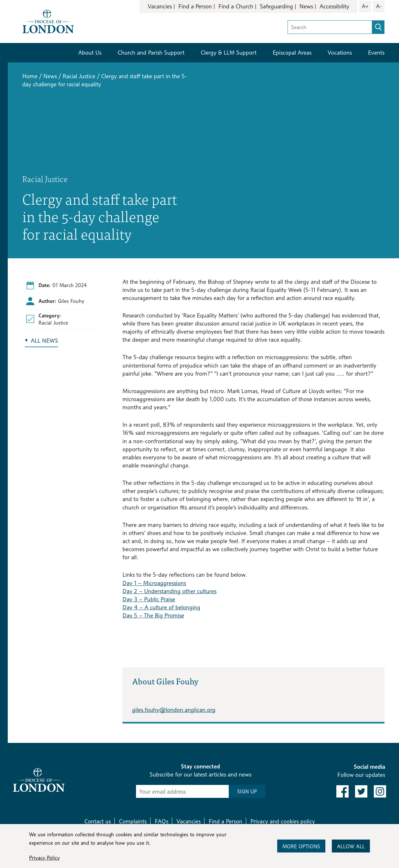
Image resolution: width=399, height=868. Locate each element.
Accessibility (334, 6)
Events (376, 53)
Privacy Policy (44, 858)
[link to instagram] (380, 791)
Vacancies (160, 6)
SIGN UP (247, 792)
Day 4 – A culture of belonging (161, 607)
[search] (378, 27)
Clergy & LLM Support (229, 53)
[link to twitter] (361, 791)
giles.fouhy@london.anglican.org (174, 710)
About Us (90, 53)
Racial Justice (79, 76)
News (306, 6)
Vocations (340, 53)
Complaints (133, 821)
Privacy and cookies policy (283, 821)
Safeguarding (276, 6)
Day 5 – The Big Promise (153, 615)
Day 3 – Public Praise (149, 599)
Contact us (98, 821)
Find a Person (195, 6)
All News (44, 341)
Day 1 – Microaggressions (154, 583)
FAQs (162, 821)
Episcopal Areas (292, 53)
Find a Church (236, 6)
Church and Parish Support (151, 53)
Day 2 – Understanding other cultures (169, 591)
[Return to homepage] (48, 21)
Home (30, 76)
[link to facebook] (342, 791)
